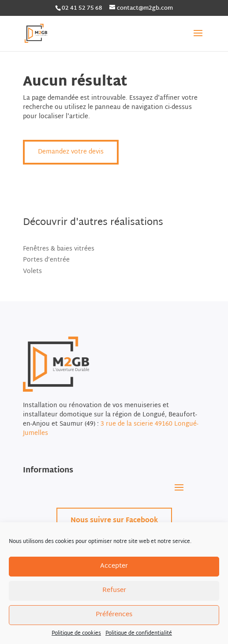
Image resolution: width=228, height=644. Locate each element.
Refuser (114, 590)
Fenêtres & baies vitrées (59, 249)
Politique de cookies (76, 633)
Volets (32, 271)
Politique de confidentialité (139, 633)
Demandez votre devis (71, 152)
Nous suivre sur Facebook (114, 521)
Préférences (114, 615)
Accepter (114, 566)
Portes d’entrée (46, 260)
